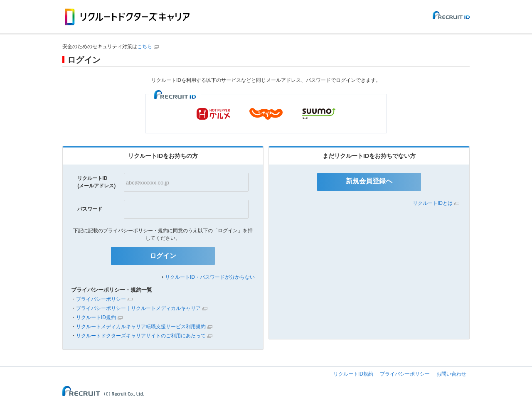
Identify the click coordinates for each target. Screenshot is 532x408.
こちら (145, 47)
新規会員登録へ (369, 181)
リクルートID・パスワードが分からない (210, 277)
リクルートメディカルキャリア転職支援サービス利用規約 (141, 327)
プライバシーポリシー (101, 299)
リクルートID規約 (96, 317)
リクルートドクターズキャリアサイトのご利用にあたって (141, 336)
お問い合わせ (451, 374)
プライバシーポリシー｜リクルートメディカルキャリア (138, 308)
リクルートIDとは (433, 203)
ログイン (163, 256)
